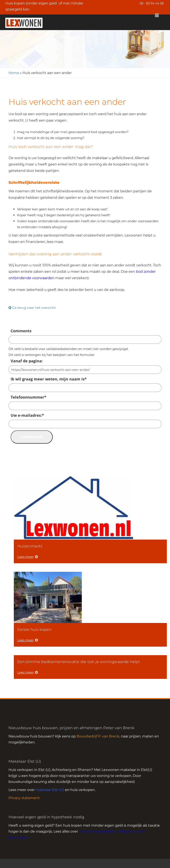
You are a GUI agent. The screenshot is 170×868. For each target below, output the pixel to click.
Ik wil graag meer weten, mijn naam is (49, 379)
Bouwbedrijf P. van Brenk (98, 736)
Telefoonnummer (28, 397)
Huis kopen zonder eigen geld (31, 3)
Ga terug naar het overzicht (32, 308)
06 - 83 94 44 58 (152, 3)
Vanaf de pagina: (27, 361)
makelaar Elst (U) (50, 790)
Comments (21, 331)
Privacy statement (24, 798)
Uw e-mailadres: (27, 415)
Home (14, 73)
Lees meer (28, 557)
